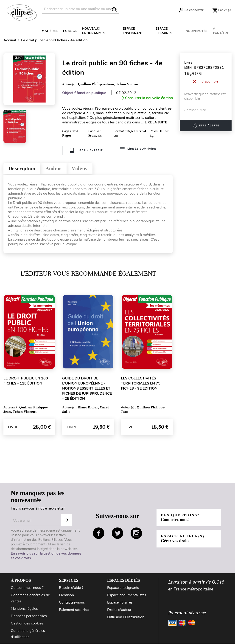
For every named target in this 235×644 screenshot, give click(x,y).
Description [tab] (24, 168)
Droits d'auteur (119, 610)
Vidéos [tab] (87, 168)
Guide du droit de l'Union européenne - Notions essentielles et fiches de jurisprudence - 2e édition (87, 389)
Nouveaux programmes (94, 31)
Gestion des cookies (27, 624)
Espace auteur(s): (184, 539)
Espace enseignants (123, 588)
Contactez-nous (72, 603)
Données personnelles (29, 616)
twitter (117, 533)
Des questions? (181, 517)
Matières (50, 31)
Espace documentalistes (127, 595)
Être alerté (206, 125)
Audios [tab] (58, 168)
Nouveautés (197, 31)
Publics (70, 31)
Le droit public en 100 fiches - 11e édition (26, 381)
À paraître (221, 31)
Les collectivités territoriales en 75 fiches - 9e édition (141, 384)
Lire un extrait (86, 150)
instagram (136, 533)
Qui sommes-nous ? (27, 588)
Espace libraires (164, 31)
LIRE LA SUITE (156, 122)
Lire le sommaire (139, 150)
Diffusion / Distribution (126, 617)
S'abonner (66, 520)
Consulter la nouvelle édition (146, 98)
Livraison (66, 595)
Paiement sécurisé (74, 610)
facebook (99, 533)
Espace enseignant (133, 31)
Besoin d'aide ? (71, 588)
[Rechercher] (80, 9)
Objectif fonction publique (84, 93)
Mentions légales (24, 609)
